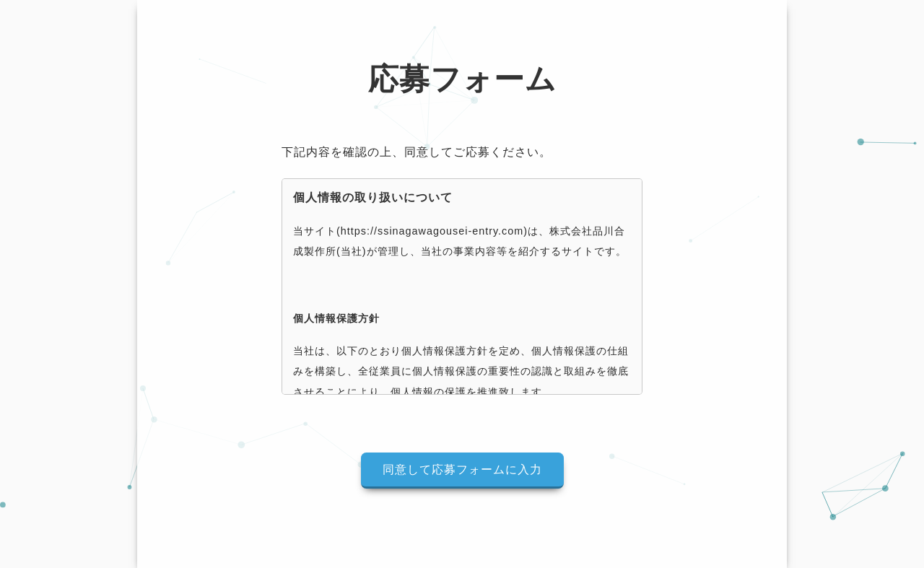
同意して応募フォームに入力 (462, 469)
